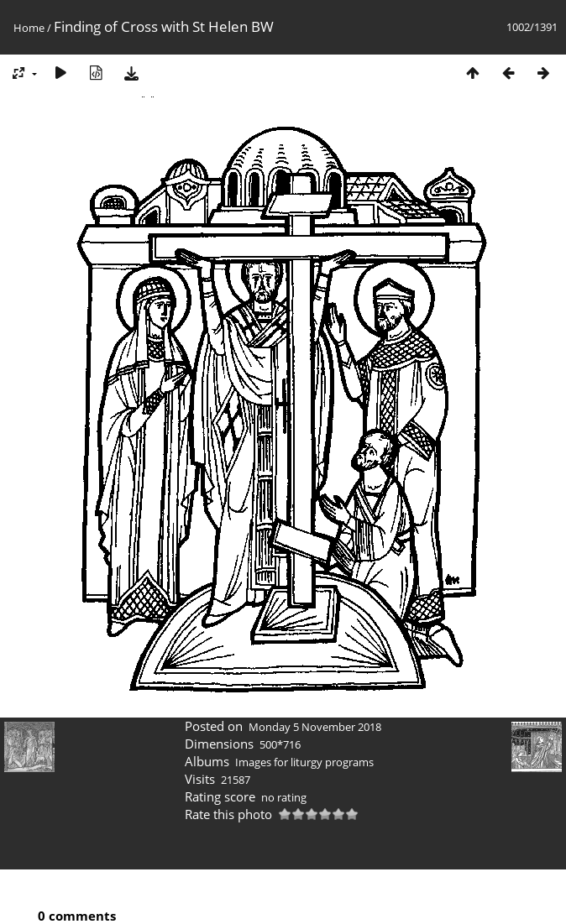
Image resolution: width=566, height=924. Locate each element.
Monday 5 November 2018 (315, 727)
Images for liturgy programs (304, 762)
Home (29, 28)
